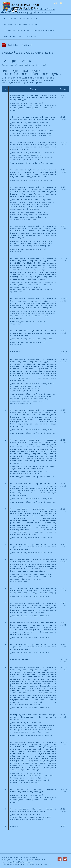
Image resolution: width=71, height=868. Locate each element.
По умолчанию (19, 9)
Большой (45, 13)
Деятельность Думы (17, 30)
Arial (31, 9)
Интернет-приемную (40, 864)
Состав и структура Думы (21, 18)
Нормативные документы (21, 24)
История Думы (29, 36)
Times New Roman (44, 9)
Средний (31, 13)
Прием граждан (44, 30)
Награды (10, 36)
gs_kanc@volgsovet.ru (21, 862)
